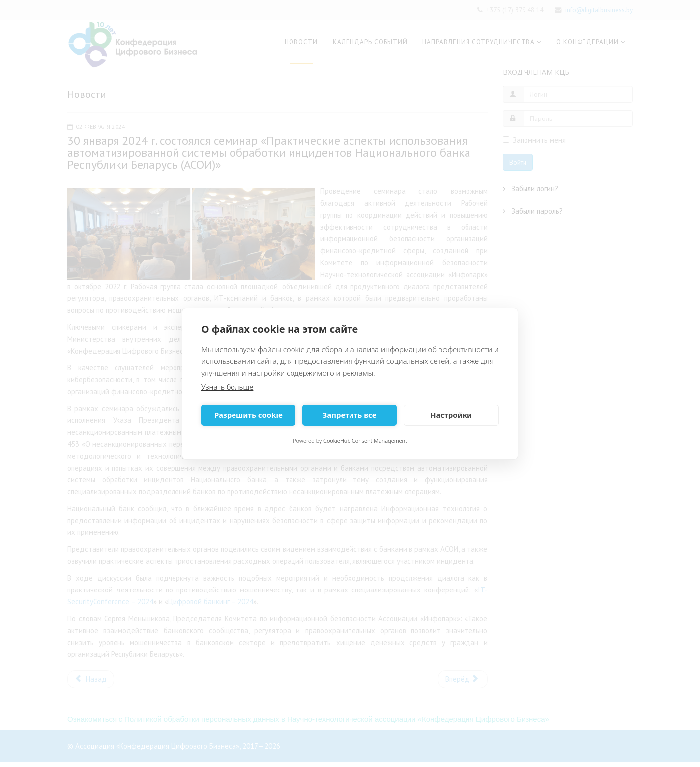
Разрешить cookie (248, 415)
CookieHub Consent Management (365, 441)
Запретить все (349, 415)
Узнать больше (227, 387)
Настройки (451, 415)
